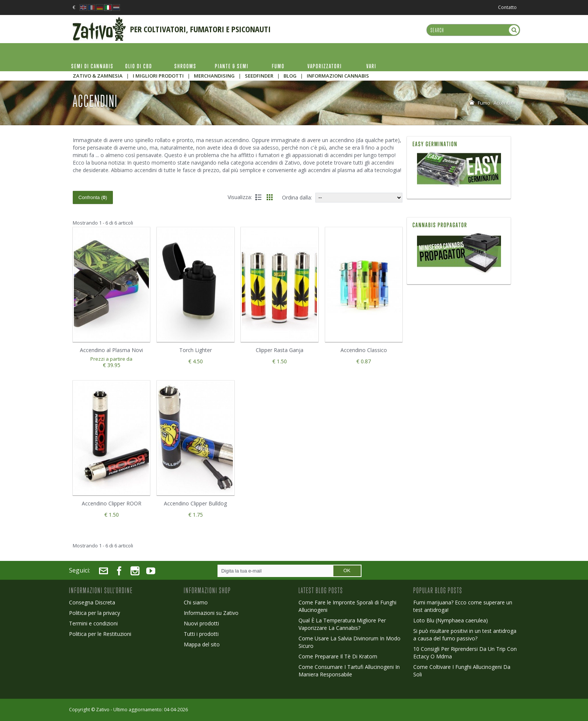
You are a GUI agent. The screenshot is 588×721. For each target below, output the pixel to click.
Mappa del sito (202, 644)
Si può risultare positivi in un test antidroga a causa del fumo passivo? (465, 635)
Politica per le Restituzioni (100, 634)
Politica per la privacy (94, 613)
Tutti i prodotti (201, 634)
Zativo (103, 710)
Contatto (507, 7)
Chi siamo (196, 602)
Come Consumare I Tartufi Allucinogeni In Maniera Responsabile (349, 671)
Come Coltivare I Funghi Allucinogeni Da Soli (462, 671)
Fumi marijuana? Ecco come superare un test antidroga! (463, 606)
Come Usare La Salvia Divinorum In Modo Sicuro (349, 642)
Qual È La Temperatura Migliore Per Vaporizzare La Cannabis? (342, 624)
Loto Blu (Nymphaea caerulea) (451, 620)
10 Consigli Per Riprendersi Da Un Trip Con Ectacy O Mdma (465, 653)
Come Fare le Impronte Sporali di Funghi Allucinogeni (347, 606)
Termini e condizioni (93, 623)
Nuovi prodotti (201, 623)
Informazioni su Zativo (211, 613)
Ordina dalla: (297, 197)
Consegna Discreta (92, 602)
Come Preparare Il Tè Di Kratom (338, 656)
